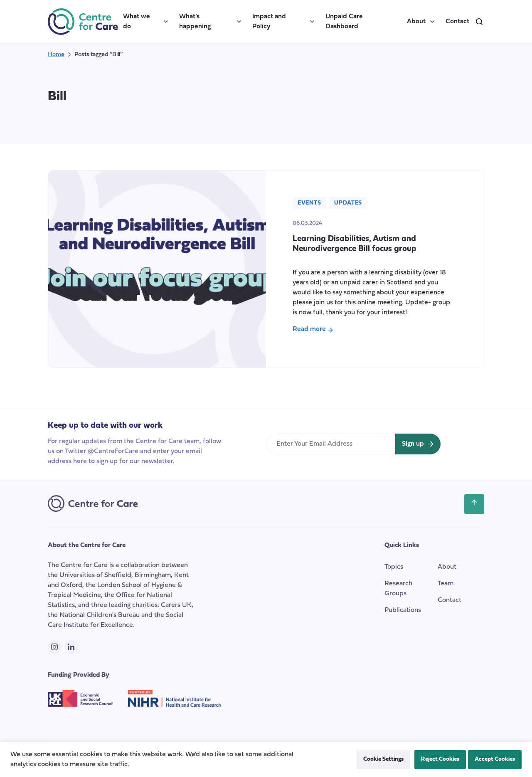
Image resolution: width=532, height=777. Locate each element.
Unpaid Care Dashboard (344, 22)
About (421, 22)
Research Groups (398, 589)
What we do (146, 22)
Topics (394, 567)
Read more (319, 330)
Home (56, 55)
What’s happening (211, 22)
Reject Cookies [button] (440, 759)
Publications (403, 610)
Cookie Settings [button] (383, 759)
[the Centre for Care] (83, 22)
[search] (479, 22)
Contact (457, 22)
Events (309, 203)
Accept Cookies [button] (495, 759)
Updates (348, 203)
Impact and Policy (284, 22)
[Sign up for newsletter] (418, 444)
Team (446, 584)
